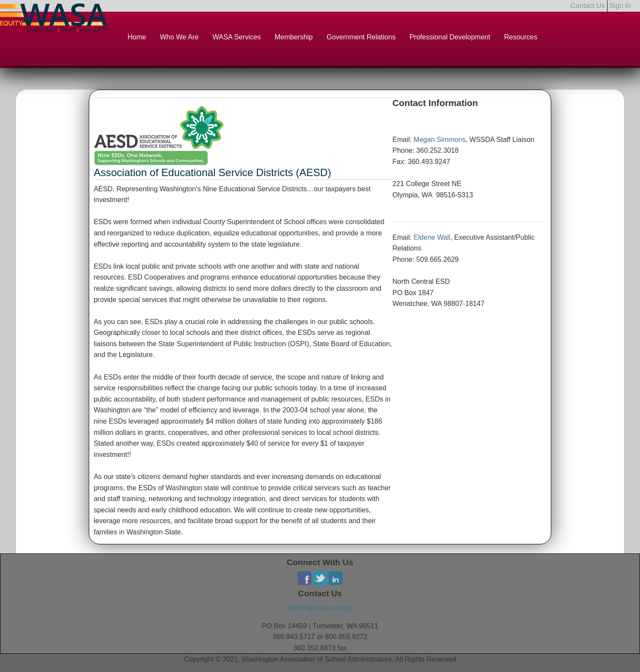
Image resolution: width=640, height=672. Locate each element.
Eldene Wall (432, 237)
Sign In (620, 6)
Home (137, 37)
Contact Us (588, 6)
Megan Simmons (440, 140)
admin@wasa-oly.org (320, 608)
